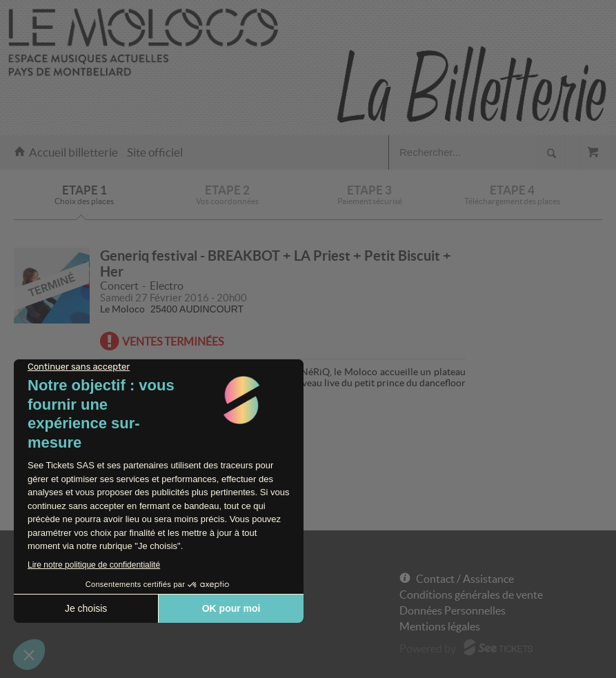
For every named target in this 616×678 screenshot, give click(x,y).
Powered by (428, 648)
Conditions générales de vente (471, 595)
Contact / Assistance (465, 579)
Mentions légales (440, 626)
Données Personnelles (453, 610)
